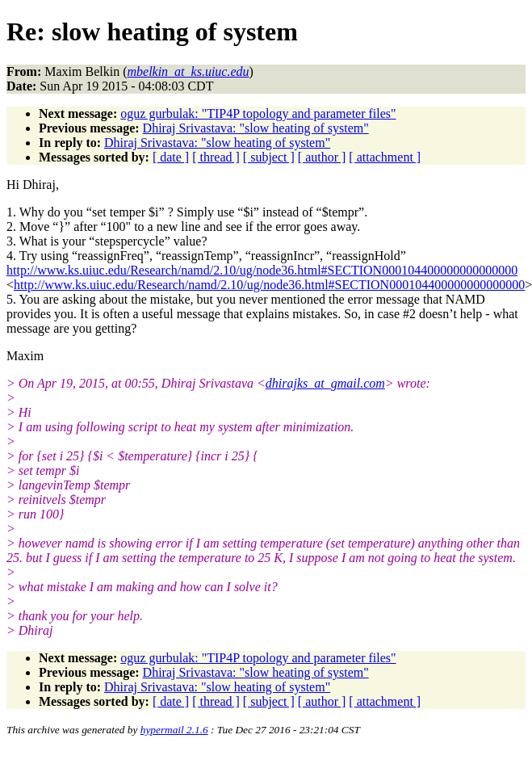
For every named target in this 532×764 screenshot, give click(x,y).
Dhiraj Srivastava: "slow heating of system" (256, 128)
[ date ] (171, 157)
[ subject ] (269, 157)
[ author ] (322, 157)
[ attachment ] (385, 157)
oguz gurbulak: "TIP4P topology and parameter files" (258, 113)
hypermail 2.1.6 (174, 730)
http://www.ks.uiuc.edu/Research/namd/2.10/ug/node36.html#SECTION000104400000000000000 (262, 270)
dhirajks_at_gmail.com (325, 383)
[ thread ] (216, 157)
